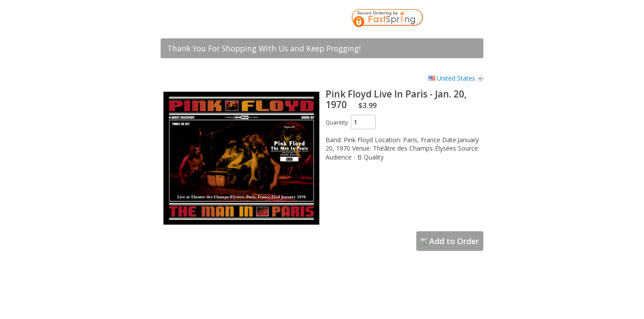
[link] (459, 19)
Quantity (337, 123)
